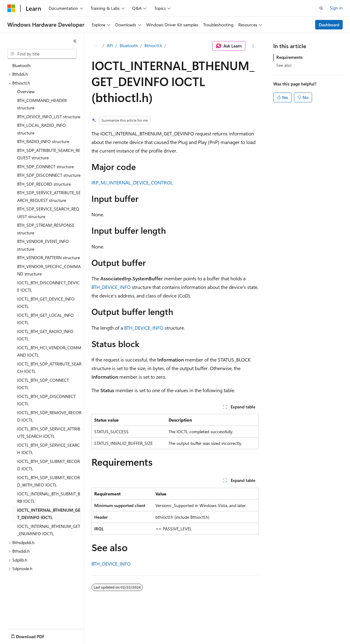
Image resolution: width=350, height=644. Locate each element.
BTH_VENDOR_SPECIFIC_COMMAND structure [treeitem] (49, 270)
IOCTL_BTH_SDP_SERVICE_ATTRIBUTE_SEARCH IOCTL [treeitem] (49, 433)
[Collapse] (75, 41)
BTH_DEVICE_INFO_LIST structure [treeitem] (49, 117)
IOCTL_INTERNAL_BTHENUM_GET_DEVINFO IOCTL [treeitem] (49, 514)
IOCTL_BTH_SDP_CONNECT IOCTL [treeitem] (43, 384)
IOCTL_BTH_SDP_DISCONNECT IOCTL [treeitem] (46, 400)
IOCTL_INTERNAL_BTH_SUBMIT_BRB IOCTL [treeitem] (49, 498)
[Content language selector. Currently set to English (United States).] (35, 635)
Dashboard (329, 25)
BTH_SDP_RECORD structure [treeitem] (44, 184)
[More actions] (253, 46)
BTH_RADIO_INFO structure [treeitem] (43, 141)
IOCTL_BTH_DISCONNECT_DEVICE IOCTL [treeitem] (48, 286)
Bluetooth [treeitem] (21, 65)
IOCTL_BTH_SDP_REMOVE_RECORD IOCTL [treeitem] (49, 416)
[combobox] (42, 54)
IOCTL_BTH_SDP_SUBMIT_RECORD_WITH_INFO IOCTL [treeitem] (48, 481)
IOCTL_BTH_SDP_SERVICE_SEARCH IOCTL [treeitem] (48, 449)
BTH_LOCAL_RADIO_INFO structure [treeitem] (41, 129)
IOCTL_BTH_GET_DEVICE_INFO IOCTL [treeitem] (46, 303)
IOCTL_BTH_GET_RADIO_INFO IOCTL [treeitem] (45, 335)
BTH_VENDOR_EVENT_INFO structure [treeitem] (43, 245)
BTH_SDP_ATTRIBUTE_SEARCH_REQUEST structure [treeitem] (49, 154)
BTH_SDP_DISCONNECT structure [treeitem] (49, 175)
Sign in (336, 8)
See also (284, 65)
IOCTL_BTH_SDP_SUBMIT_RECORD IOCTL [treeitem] (48, 465)
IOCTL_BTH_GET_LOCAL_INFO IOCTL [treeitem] (45, 319)
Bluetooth (129, 45)
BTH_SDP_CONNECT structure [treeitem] (45, 167)
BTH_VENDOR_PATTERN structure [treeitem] (48, 258)
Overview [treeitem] (26, 91)
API (110, 45)
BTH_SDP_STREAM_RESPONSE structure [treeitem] (46, 229)
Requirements (289, 57)
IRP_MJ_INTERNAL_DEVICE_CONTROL (132, 182)
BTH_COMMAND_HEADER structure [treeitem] (42, 104)
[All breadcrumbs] (97, 46)
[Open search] (321, 8)
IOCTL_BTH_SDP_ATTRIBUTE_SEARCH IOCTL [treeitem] (49, 368)
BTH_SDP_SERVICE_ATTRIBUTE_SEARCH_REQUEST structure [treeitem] (49, 196)
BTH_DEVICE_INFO (111, 287)
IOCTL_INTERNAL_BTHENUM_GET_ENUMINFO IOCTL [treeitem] (49, 530)
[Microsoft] (11, 8)
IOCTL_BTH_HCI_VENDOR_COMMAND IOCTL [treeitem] (49, 351)
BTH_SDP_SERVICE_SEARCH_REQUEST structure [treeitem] (48, 213)
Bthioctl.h (153, 45)
